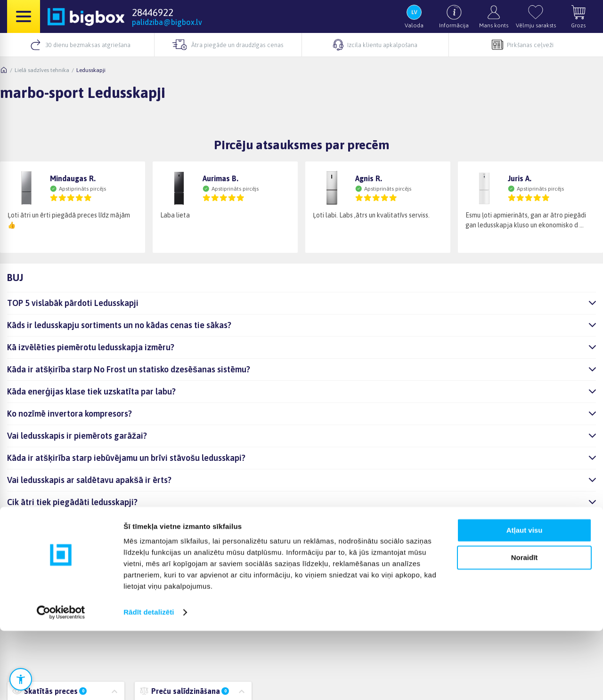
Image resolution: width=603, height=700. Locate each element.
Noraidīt (525, 627)
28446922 (153, 12)
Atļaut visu (525, 599)
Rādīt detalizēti (149, 681)
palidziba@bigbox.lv (167, 22)
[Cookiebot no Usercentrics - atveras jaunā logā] (61, 682)
